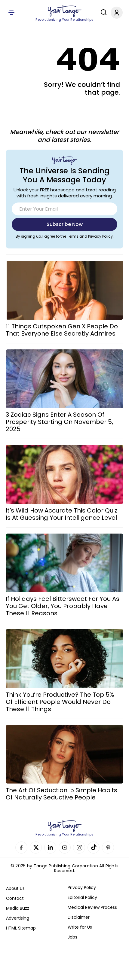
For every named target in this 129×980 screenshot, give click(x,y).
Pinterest (108, 848)
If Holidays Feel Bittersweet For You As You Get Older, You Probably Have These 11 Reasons (63, 606)
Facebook (21, 848)
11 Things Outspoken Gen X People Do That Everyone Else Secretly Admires (62, 330)
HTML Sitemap (21, 928)
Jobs (72, 937)
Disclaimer (79, 917)
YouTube (65, 848)
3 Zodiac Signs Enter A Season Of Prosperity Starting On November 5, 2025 (59, 422)
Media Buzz (18, 908)
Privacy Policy (100, 236)
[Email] (64, 209)
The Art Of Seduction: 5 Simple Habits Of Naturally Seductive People (61, 794)
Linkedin (50, 848)
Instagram (79, 848)
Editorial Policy (82, 897)
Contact (15, 898)
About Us (15, 888)
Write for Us (80, 927)
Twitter (36, 848)
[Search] (102, 12)
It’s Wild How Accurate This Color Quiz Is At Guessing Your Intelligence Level (61, 514)
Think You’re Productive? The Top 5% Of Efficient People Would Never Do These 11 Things (60, 702)
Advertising (18, 918)
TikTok (94, 848)
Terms (73, 236)
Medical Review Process (92, 907)
